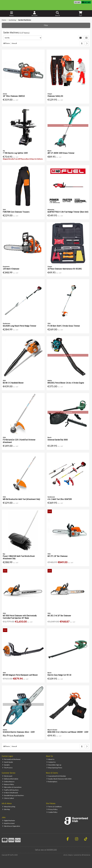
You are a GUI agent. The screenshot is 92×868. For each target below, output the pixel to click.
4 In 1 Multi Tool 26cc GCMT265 (60, 499)
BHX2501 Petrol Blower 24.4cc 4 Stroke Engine (66, 383)
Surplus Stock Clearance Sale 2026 (59, 779)
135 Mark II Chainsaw (11, 269)
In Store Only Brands (10, 793)
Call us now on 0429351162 (46, 850)
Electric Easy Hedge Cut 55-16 (59, 675)
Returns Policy (8, 784)
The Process (7, 768)
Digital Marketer (9, 821)
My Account (7, 776)
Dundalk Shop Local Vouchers (13, 795)
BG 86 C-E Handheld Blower (13, 383)
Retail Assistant (8, 823)
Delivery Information (10, 779)
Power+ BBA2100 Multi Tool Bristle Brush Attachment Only (19, 557)
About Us (51, 759)
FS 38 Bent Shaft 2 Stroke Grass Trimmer (64, 326)
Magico (71, 855)
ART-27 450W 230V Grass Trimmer (61, 153)
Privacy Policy (52, 809)
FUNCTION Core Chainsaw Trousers (16, 212)
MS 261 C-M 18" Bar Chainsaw (59, 616)
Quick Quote (8, 762)
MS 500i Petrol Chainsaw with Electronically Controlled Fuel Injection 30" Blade (20, 617)
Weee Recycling (9, 807)
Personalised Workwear (11, 759)
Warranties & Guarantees (12, 787)
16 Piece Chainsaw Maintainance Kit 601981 (65, 269)
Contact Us (51, 762)
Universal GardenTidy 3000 (58, 440)
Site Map (6, 809)
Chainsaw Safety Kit (55, 96)
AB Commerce (86, 855)
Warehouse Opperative (11, 826)
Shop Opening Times (54, 768)
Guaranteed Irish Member (56, 776)
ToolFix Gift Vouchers (11, 790)
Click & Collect (8, 798)
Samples (6, 765)
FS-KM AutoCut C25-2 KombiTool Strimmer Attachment (19, 441)
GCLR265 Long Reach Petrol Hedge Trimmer (19, 326)
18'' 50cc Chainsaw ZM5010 (14, 96)
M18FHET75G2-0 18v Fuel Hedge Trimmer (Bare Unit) (68, 212)
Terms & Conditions (54, 807)
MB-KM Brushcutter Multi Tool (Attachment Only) (21, 499)
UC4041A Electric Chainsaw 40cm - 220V (19, 732)
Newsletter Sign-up (54, 765)
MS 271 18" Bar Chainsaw (58, 556)
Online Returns (8, 782)
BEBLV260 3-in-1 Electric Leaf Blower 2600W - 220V (68, 732)
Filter (46, 25)
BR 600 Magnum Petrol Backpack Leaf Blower (20, 675)
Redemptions (52, 782)
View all (14, 43)
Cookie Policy (52, 812)
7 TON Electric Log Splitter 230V (15, 153)
